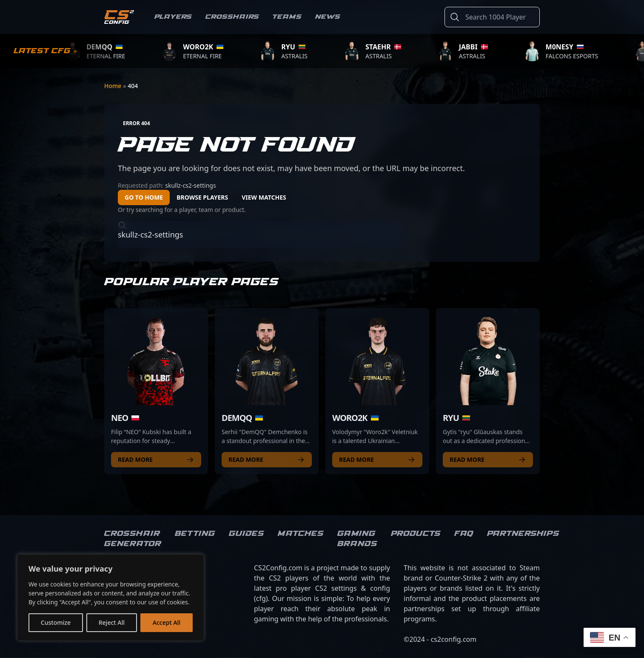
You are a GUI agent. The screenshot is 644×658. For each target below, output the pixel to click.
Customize (56, 622)
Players (173, 17)
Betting (195, 534)
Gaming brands (357, 539)
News (328, 17)
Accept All (167, 622)
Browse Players (202, 197)
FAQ (464, 534)
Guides (246, 534)
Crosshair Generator (133, 539)
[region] (111, 598)
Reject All (112, 622)
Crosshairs (232, 17)
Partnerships (523, 534)
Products (416, 534)
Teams (287, 17)
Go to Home (144, 197)
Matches (301, 534)
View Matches (264, 197)
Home (114, 86)
